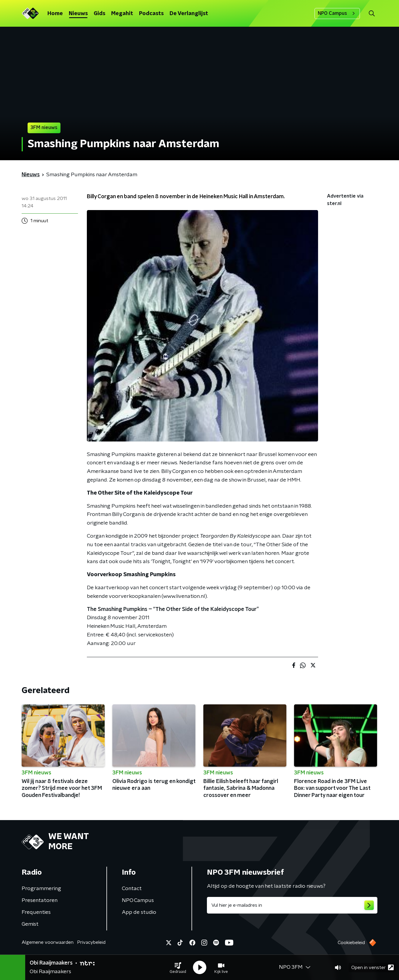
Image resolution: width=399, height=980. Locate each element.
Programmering (41, 889)
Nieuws (78, 14)
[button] (178, 968)
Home (55, 14)
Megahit (122, 14)
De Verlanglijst (189, 14)
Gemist (30, 924)
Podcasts (151, 14)
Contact (132, 889)
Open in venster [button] (372, 967)
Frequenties (36, 912)
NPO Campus (337, 13)
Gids (99, 14)
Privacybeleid (91, 942)
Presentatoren (40, 900)
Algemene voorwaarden (48, 942)
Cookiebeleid (351, 943)
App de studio (139, 912)
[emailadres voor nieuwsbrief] (292, 905)
